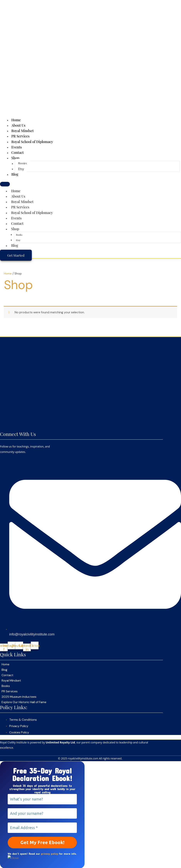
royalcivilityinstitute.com (83, 758)
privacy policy (50, 853)
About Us (18, 196)
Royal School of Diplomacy (32, 142)
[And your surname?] (42, 813)
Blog (15, 174)
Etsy (21, 169)
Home (16, 191)
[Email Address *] (42, 827)
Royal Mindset (22, 202)
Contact (17, 223)
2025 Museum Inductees (19, 697)
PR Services (20, 207)
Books (23, 163)
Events (16, 218)
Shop (15, 158)
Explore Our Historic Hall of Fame (24, 702)
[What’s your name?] (42, 799)
